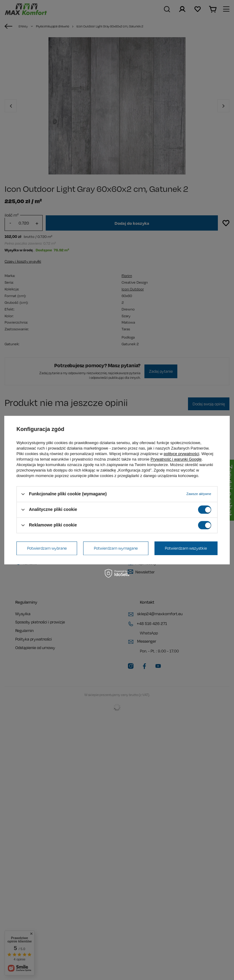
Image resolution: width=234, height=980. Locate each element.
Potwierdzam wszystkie (186, 548)
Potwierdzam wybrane (47, 548)
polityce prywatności (181, 454)
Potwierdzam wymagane (116, 548)
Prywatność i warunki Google (176, 459)
